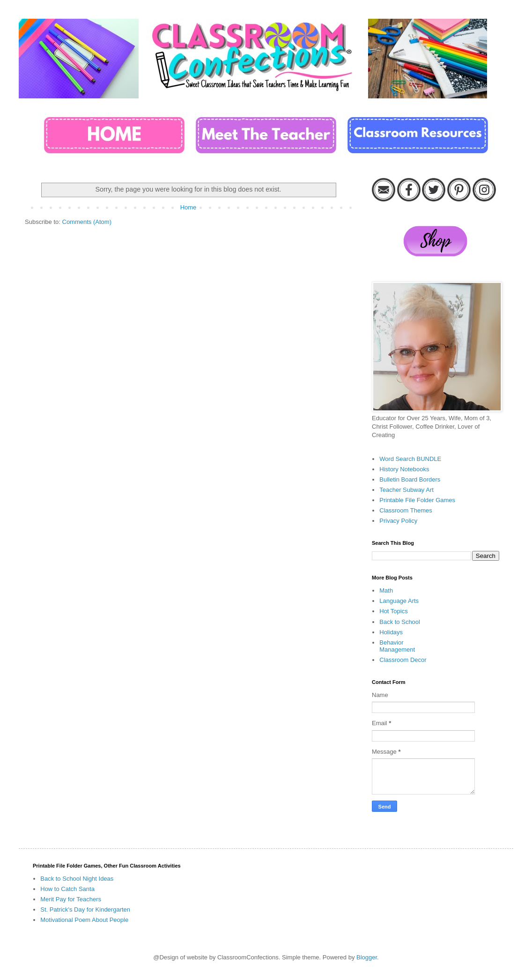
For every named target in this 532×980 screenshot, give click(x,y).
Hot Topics (393, 611)
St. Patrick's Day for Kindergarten (85, 909)
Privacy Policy (398, 521)
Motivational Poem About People (84, 920)
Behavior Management (397, 646)
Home (188, 207)
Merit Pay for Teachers (71, 899)
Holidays (391, 632)
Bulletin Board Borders (410, 479)
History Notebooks (404, 469)
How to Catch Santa (67, 889)
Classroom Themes (406, 510)
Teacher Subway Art (406, 490)
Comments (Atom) (87, 222)
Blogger (367, 957)
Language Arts (399, 601)
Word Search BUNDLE (410, 459)
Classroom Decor (403, 660)
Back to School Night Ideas (77, 879)
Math (386, 590)
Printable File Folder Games (417, 500)
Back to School (400, 622)
